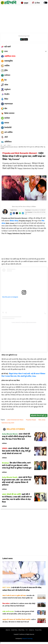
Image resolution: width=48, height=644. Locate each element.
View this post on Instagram (10, 297)
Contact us (31, 630)
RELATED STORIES (16, 429)
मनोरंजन (9, 145)
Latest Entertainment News (15, 420)
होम (1, 145)
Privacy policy (38, 630)
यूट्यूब (25, 3)
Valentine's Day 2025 (8, 423)
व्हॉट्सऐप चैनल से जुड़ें (39, 416)
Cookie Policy (14, 630)
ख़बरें (5, 145)
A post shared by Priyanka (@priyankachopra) (24, 322)
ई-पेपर (36, 3)
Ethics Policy (21, 630)
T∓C (27, 630)
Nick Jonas (42, 420)
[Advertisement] (24, 19)
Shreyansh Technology (27, 639)
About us (8, 630)
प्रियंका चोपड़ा (14, 221)
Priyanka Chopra (31, 420)
